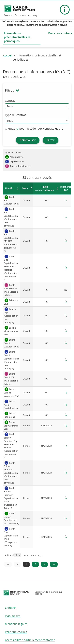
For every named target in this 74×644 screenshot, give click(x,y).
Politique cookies (16, 632)
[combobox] (37, 106)
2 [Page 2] (35, 564)
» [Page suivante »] (44, 564)
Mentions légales (16, 624)
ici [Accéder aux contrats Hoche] (17, 129)
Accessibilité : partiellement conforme (30, 640)
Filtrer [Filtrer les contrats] (51, 140)
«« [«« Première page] (8, 564)
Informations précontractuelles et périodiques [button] (17, 37)
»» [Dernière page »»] (54, 564)
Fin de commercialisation (45, 188)
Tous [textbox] (10, 106)
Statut (25, 188)
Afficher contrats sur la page (23, 555)
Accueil (8, 55)
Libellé (8, 188)
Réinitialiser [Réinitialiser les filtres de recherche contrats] (28, 140)
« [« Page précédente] (17, 564)
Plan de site (13, 616)
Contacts (11, 608)
